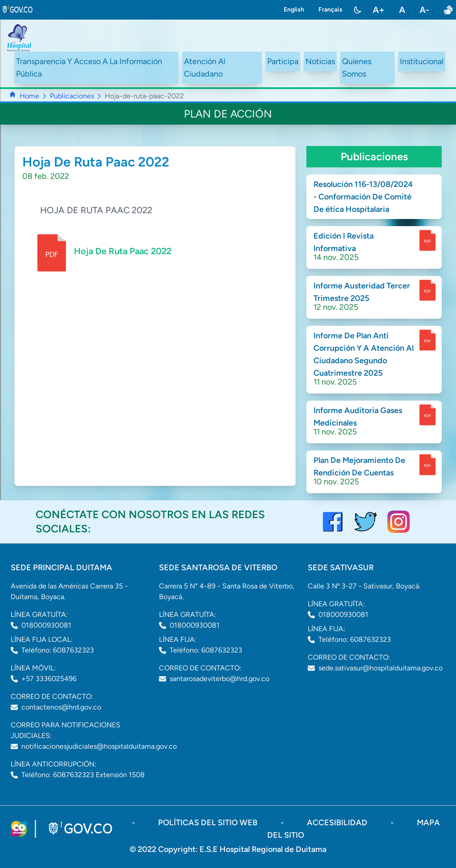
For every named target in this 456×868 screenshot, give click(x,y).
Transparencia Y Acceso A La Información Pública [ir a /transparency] (89, 68)
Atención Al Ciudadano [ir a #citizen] (205, 68)
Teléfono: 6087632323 (58, 650)
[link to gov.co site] (18, 10)
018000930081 (46, 625)
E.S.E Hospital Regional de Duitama (263, 849)
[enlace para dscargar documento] (427, 240)
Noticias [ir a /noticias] (320, 61)
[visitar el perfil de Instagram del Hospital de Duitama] (399, 522)
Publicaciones (72, 96)
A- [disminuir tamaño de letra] (424, 10)
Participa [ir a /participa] (283, 61)
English (294, 10)
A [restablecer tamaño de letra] (402, 10)
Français (330, 10)
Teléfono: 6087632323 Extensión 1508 (83, 775)
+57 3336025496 (49, 679)
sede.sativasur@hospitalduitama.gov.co (381, 668)
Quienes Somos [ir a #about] (357, 68)
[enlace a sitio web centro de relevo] (448, 10)
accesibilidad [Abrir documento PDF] (338, 823)
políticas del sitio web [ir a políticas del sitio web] (209, 823)
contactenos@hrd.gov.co (61, 707)
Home (29, 96)
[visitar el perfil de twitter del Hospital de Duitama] (366, 522)
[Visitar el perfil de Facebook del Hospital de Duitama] (333, 522)
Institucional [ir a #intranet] (422, 61)
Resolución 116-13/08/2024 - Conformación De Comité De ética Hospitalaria (363, 197)
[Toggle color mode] (358, 10)
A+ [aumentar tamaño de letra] (379, 10)
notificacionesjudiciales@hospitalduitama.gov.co (99, 746)
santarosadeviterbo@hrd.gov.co (220, 679)
